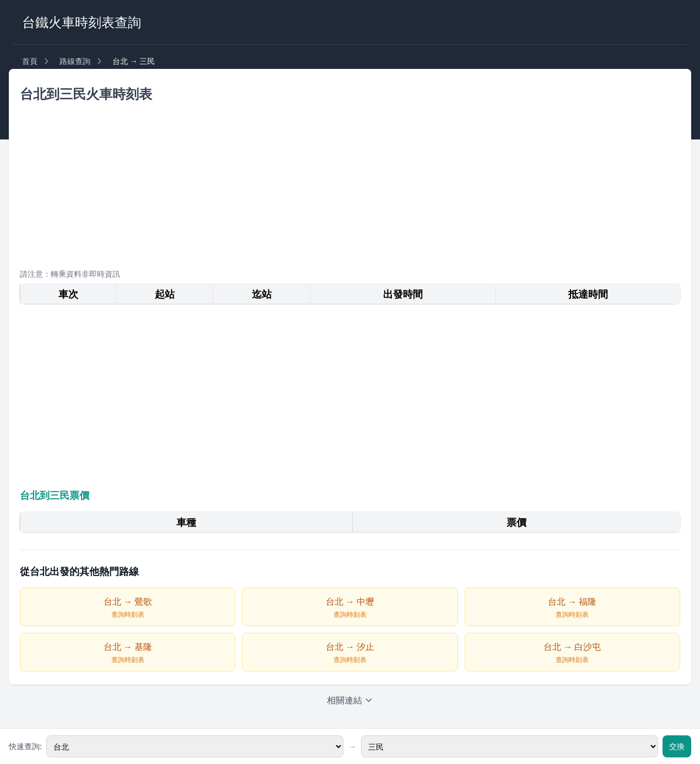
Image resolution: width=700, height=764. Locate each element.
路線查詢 (75, 61)
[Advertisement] (350, 182)
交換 (677, 746)
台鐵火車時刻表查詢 (82, 22)
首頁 (30, 61)
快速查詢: (25, 746)
